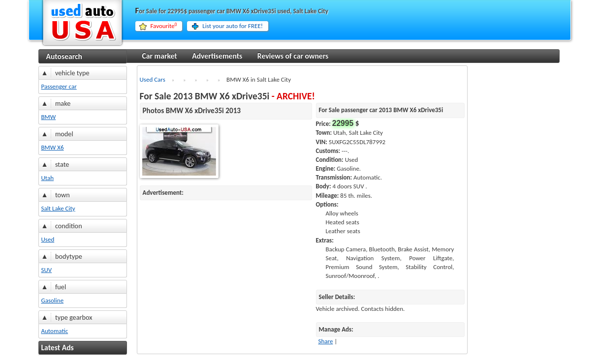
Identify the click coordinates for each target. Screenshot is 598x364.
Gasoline (53, 300)
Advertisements (217, 56)
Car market (160, 56)
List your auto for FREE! (233, 26)
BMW (49, 117)
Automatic (55, 331)
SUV (47, 270)
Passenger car (59, 86)
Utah (48, 178)
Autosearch (64, 56)
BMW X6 (53, 147)
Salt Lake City (58, 208)
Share (326, 341)
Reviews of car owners (293, 56)
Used (48, 239)
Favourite (164, 26)
